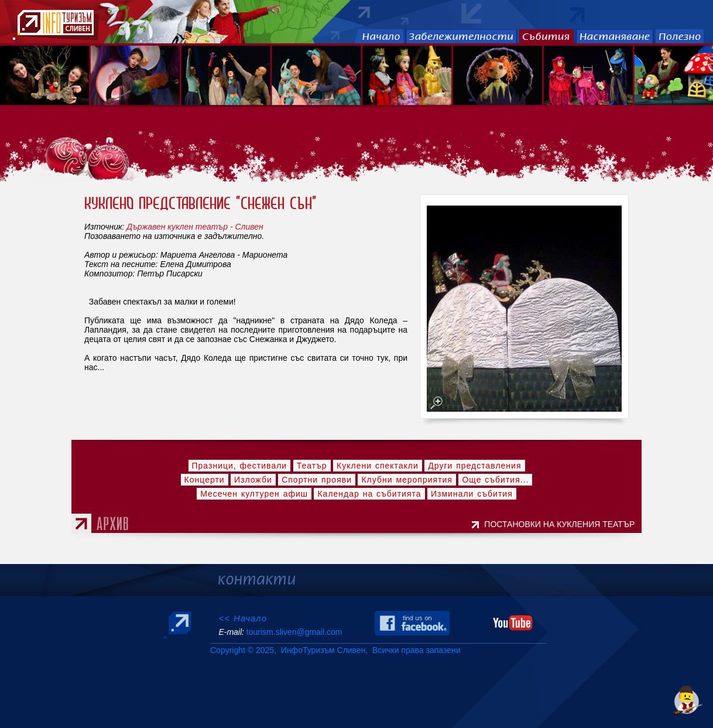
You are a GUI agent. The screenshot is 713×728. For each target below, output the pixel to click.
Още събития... (495, 480)
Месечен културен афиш (254, 494)
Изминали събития (472, 494)
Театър (312, 466)
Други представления (474, 466)
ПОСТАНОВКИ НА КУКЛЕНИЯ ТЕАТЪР (562, 524)
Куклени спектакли (378, 466)
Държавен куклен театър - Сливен (195, 227)
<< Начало (243, 618)
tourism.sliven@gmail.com (294, 632)
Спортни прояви (317, 480)
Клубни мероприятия (407, 480)
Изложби (253, 480)
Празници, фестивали (240, 466)
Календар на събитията (369, 494)
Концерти (205, 480)
